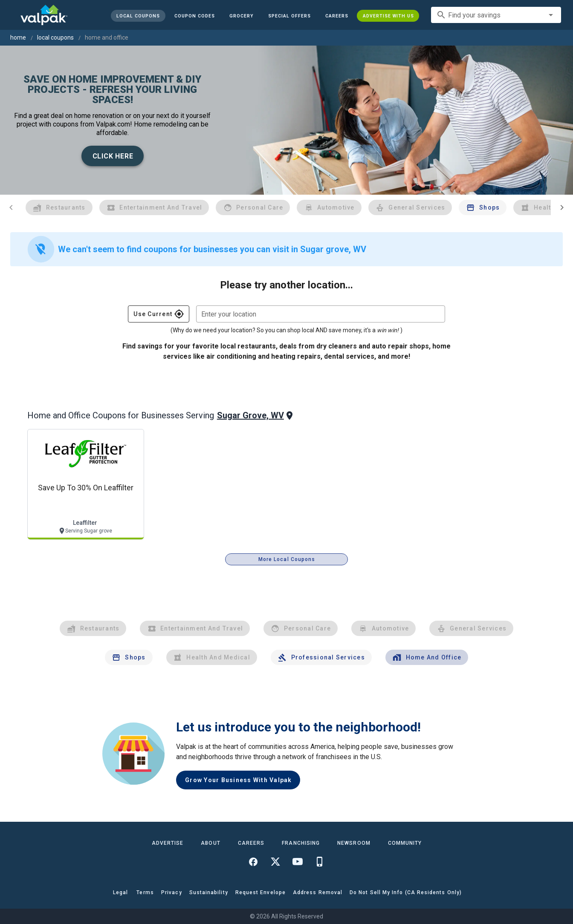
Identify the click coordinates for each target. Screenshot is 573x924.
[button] (289, 16)
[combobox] (496, 15)
